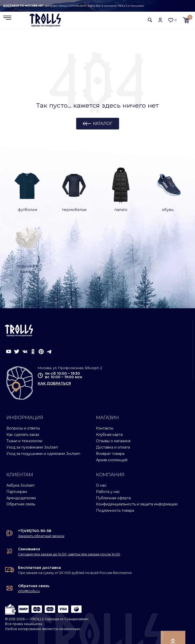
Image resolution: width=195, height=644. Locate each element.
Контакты (105, 417)
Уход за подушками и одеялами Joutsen (43, 442)
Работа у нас (108, 480)
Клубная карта (109, 423)
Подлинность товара (115, 499)
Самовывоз (29, 537)
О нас (101, 474)
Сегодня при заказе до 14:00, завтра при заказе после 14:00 (69, 542)
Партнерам (17, 480)
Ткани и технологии (24, 429)
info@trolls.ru (29, 579)
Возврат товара (110, 442)
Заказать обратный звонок (41, 524)
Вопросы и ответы (23, 417)
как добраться (54, 372)
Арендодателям (21, 486)
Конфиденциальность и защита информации (137, 492)
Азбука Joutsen (20, 474)
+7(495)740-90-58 (35, 519)
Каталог (103, 124)
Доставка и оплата (113, 436)
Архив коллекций (112, 448)
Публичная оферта (113, 486)
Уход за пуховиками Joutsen (32, 436)
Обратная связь (21, 492)
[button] (150, 20)
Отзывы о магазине (113, 429)
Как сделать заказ (23, 423)
